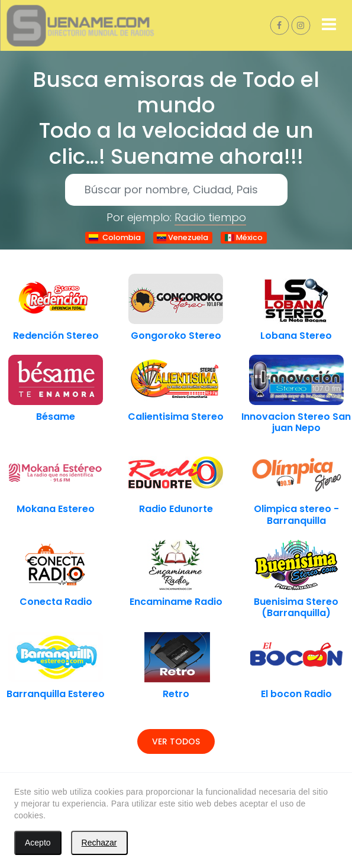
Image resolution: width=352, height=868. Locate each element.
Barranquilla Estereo (56, 694)
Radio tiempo (210, 217)
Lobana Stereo (296, 336)
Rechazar (99, 843)
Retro (176, 694)
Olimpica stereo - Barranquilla (296, 514)
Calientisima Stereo (176, 417)
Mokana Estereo (56, 509)
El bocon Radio (296, 694)
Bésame (56, 417)
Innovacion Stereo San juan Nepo (296, 422)
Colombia (115, 237)
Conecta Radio (56, 602)
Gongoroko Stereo (176, 336)
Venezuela (183, 237)
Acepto (38, 843)
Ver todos (176, 741)
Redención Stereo (56, 336)
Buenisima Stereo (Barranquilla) (296, 607)
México (243, 237)
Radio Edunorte (176, 509)
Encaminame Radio (176, 602)
